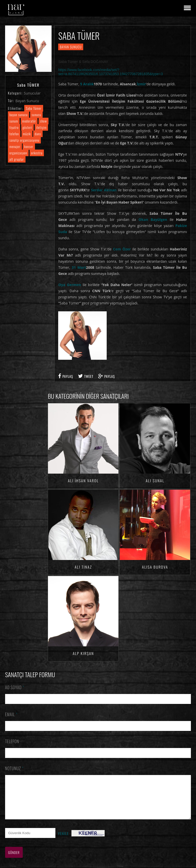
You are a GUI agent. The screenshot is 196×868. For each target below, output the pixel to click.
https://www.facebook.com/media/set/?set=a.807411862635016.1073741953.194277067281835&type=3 (111, 72)
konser (29, 146)
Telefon (12, 741)
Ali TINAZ (83, 567)
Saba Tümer (34, 108)
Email (11, 714)
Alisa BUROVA (155, 567)
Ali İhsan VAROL (83, 480)
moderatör (29, 121)
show (44, 121)
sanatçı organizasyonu (24, 140)
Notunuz (14, 768)
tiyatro (14, 127)
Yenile (63, 841)
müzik (27, 134)
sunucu (36, 115)
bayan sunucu (19, 115)
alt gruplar (17, 159)
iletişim (41, 127)
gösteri (28, 127)
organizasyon (18, 153)
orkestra (37, 153)
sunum (14, 121)
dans (38, 134)
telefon (14, 134)
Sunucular (32, 93)
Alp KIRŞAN (83, 653)
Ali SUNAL (155, 480)
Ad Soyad (15, 687)
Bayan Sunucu (27, 101)
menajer (15, 146)
